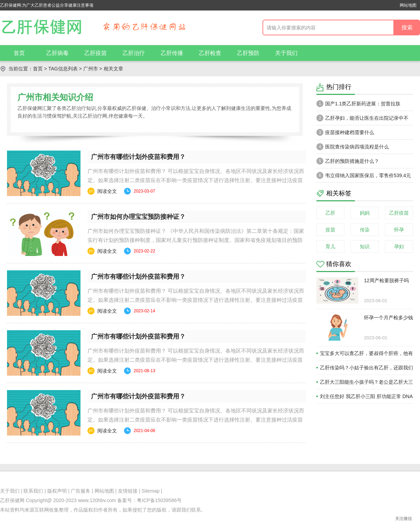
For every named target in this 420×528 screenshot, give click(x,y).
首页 (19, 53)
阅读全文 (107, 191)
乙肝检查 (210, 53)
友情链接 (128, 491)
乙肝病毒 (57, 53)
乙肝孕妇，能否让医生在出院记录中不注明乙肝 (362, 120)
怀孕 (399, 230)
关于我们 (286, 53)
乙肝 (330, 213)
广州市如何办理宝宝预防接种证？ (138, 217)
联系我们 (33, 491)
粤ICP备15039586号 (159, 500)
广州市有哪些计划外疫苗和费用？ (138, 157)
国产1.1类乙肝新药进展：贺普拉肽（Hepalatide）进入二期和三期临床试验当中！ (362, 105)
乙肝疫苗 (96, 53)
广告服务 (80, 491)
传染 (365, 230)
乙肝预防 (248, 53)
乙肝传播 (172, 53)
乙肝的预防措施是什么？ (348, 161)
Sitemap (151, 491)
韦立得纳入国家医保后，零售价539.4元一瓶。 (364, 177)
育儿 (330, 246)
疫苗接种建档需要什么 (345, 132)
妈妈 (365, 213)
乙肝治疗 (134, 53)
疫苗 (330, 230)
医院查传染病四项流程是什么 (353, 147)
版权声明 (57, 491)
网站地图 (408, 5)
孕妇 (399, 246)
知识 (365, 246)
